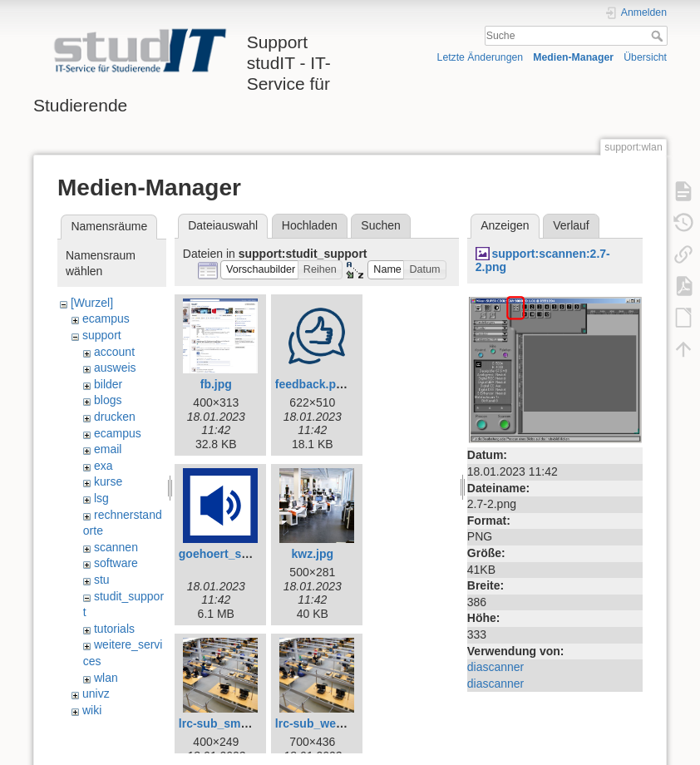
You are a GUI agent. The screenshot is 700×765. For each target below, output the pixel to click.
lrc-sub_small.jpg (227, 723)
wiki (92, 710)
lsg (101, 498)
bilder (108, 384)
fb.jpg (216, 384)
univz (96, 693)
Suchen (380, 225)
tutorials (114, 629)
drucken (115, 417)
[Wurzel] (92, 303)
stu (102, 580)
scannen (116, 547)
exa (104, 466)
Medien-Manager (573, 57)
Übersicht (645, 57)
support (102, 335)
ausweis (115, 368)
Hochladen (310, 225)
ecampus (106, 318)
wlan (106, 678)
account (114, 352)
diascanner (496, 667)
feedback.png (313, 384)
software (116, 563)
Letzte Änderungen (481, 57)
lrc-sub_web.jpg (320, 723)
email (108, 449)
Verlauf (571, 225)
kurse (108, 481)
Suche (659, 36)
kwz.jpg (313, 554)
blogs (108, 400)
